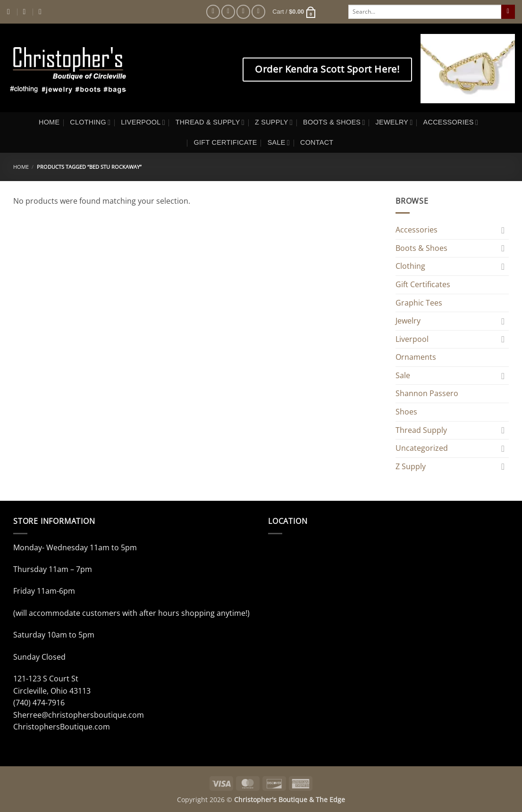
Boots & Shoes (421, 248)
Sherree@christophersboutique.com (79, 715)
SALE (279, 143)
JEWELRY (394, 122)
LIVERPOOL (143, 122)
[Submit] (508, 12)
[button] (294, 12)
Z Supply (411, 466)
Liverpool (412, 339)
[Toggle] (503, 230)
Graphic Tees (419, 303)
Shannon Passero (427, 393)
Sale (403, 375)
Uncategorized (422, 448)
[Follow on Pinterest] (258, 12)
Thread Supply (421, 430)
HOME (49, 122)
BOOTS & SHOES (334, 122)
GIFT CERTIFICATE (226, 142)
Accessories (417, 230)
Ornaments (416, 357)
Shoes (406, 412)
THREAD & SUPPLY (210, 122)
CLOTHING (90, 122)
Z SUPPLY (274, 122)
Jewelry (408, 321)
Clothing (410, 266)
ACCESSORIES (451, 122)
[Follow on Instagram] (228, 12)
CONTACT (317, 142)
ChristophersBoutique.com (62, 727)
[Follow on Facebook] (213, 12)
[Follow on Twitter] (243, 12)
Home (21, 167)
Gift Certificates (423, 284)
